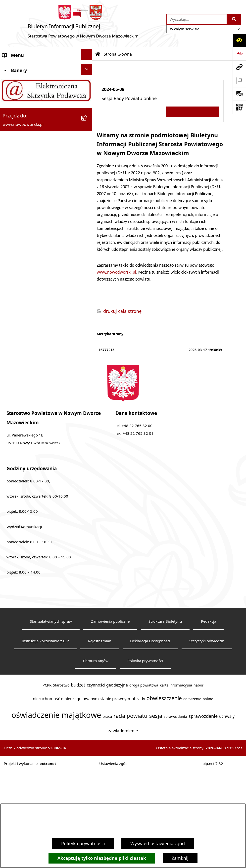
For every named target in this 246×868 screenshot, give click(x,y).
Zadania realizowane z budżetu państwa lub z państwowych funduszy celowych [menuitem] (35, 373)
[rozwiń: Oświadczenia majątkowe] (88, 296)
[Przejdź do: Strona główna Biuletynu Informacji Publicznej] (98, 54)
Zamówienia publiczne (110, 718)
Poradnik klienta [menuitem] (20, 149)
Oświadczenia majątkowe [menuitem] (29, 297)
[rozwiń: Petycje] (88, 242)
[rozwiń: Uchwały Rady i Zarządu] (88, 135)
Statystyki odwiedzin (207, 738)
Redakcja (209, 718)
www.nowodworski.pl (116, 272)
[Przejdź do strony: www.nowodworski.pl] (239, 67)
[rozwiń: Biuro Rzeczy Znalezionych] (88, 188)
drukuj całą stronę (122, 311)
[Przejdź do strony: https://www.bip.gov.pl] (239, 54)
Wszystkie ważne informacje (193, 112)
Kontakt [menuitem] (11, 82)
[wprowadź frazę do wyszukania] (197, 19)
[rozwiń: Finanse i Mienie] (88, 202)
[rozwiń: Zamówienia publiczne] (88, 309)
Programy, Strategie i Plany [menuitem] (31, 176)
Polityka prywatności (83, 843)
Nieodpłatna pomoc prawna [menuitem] (32, 230)
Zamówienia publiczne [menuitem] (26, 310)
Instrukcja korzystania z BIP (45, 738)
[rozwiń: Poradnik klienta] (88, 148)
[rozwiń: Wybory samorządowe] (88, 323)
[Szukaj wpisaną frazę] (234, 19)
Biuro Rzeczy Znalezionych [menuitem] (30, 189)
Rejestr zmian (100, 738)
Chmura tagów (96, 758)
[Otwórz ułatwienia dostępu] (239, 40)
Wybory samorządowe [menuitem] (25, 324)
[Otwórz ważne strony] (239, 80)
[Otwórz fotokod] (239, 107)
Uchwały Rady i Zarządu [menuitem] (27, 136)
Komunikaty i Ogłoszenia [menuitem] (28, 216)
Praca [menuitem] (8, 163)
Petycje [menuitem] (10, 243)
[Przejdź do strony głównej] (83, 23)
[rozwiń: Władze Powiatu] (88, 121)
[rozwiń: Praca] (88, 162)
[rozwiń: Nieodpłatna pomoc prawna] (88, 229)
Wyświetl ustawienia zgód (158, 843)
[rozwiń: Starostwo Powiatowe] (88, 95)
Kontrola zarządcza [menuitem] (22, 270)
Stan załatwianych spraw (51, 718)
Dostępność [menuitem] (15, 109)
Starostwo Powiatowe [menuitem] (25, 96)
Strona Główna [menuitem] (18, 69)
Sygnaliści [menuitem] (13, 337)
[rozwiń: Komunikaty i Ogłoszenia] (88, 215)
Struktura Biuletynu (165, 718)
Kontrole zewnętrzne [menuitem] (24, 283)
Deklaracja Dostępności (150, 738)
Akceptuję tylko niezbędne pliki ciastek (102, 858)
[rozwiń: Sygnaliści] (88, 336)
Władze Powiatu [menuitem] (19, 122)
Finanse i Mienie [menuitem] (19, 203)
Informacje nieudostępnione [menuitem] (32, 350)
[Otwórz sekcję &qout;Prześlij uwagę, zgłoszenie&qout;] (239, 94)
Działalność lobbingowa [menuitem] (27, 256)
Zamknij (180, 858)
